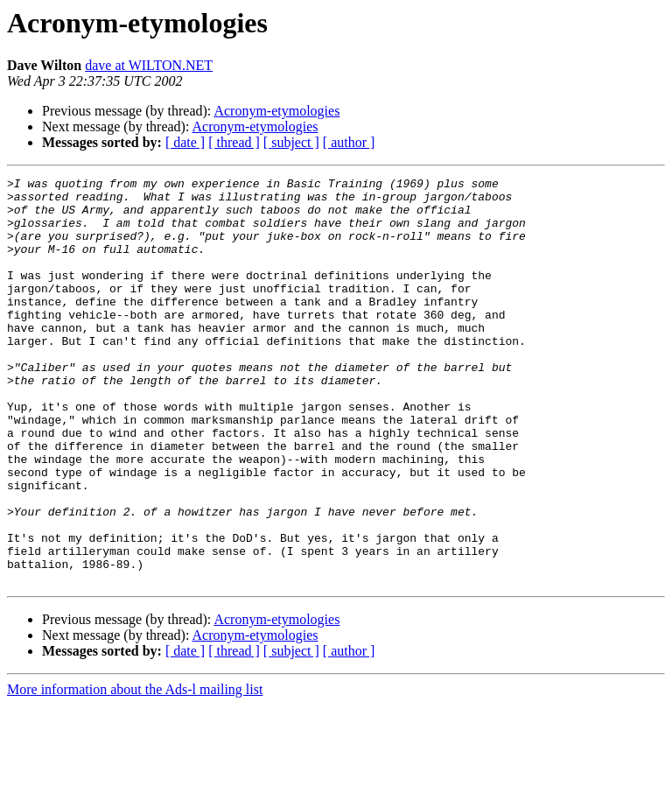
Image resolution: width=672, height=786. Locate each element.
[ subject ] (291, 142)
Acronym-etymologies (276, 111)
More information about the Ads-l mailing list (135, 771)
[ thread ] (234, 142)
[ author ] (349, 142)
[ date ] (185, 142)
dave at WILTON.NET (149, 65)
